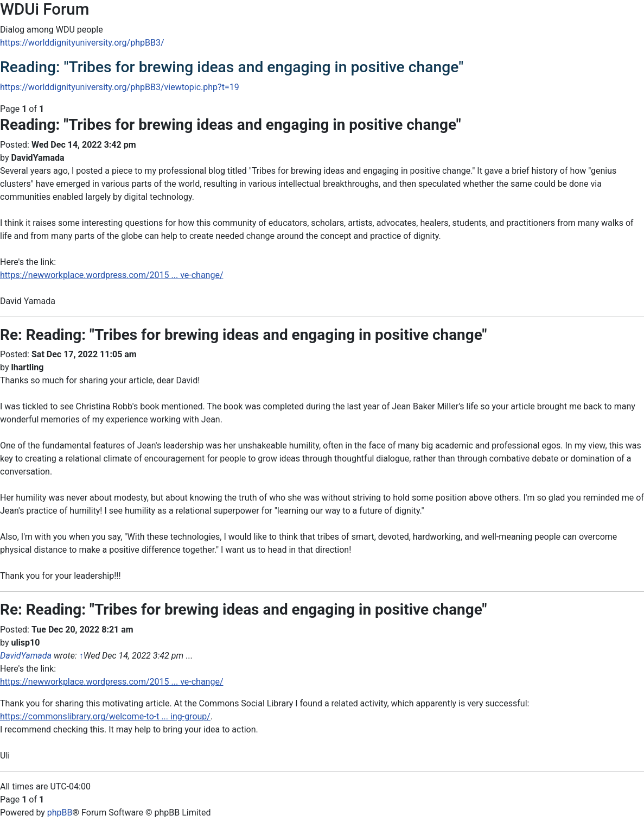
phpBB (60, 813)
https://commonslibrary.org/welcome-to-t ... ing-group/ (105, 716)
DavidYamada (26, 656)
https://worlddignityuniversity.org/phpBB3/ (82, 43)
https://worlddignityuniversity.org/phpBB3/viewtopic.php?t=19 (120, 87)
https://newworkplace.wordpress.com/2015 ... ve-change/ (112, 275)
